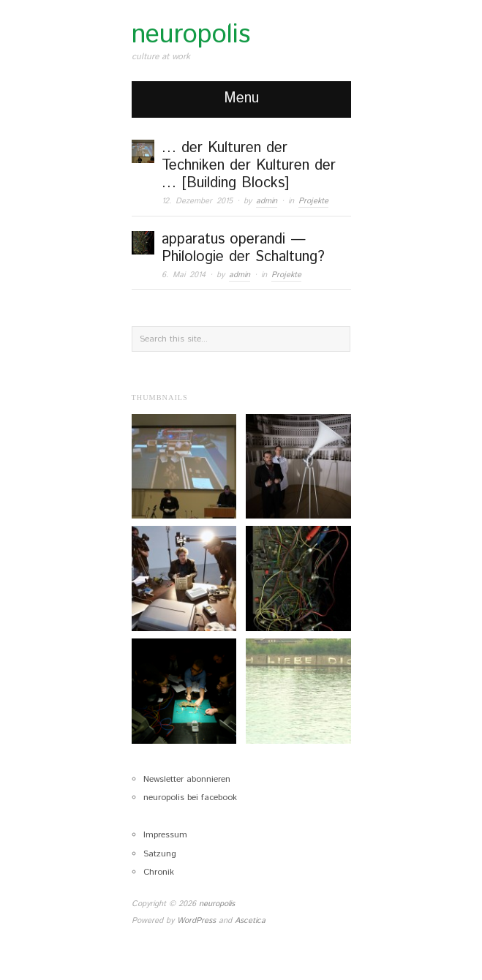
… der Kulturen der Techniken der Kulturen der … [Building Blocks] (249, 166)
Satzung (160, 854)
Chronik (159, 872)
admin (267, 201)
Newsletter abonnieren (187, 779)
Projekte (313, 201)
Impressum (165, 835)
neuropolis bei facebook (190, 798)
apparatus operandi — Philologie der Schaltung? (243, 248)
